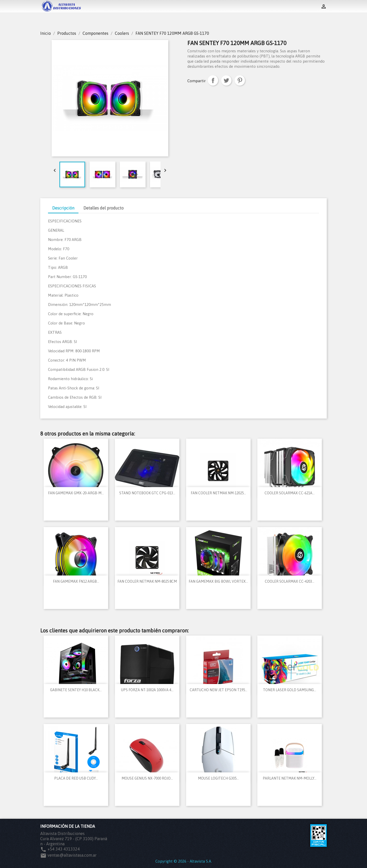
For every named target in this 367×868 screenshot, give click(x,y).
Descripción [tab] (63, 208)
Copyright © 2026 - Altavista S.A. (184, 861)
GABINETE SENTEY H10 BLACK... (76, 690)
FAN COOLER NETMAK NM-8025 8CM (147, 581)
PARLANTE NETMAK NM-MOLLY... (290, 778)
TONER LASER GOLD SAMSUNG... (290, 690)
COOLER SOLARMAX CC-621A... (290, 493)
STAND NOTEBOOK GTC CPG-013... (147, 493)
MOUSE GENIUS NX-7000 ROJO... (147, 778)
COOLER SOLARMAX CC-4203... (290, 581)
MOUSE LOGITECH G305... (218, 778)
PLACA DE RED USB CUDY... (76, 778)
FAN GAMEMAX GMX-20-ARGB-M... (76, 493)
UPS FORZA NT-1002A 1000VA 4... (147, 690)
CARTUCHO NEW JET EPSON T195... (218, 690)
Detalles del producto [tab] (103, 208)
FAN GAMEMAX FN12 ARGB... (76, 581)
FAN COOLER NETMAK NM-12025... (218, 493)
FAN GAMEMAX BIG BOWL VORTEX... (218, 581)
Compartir (213, 80)
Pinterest (240, 80)
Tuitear (226, 80)
